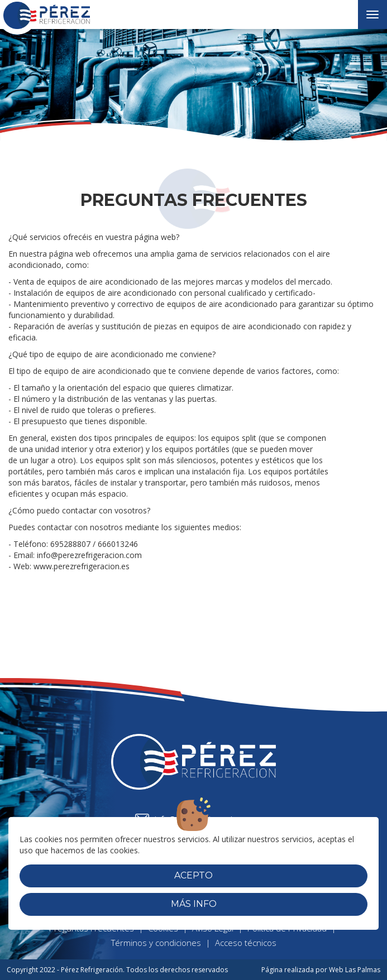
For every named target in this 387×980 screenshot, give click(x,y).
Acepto (193, 875)
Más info (194, 904)
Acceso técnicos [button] (246, 943)
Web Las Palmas (355, 970)
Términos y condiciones (156, 943)
